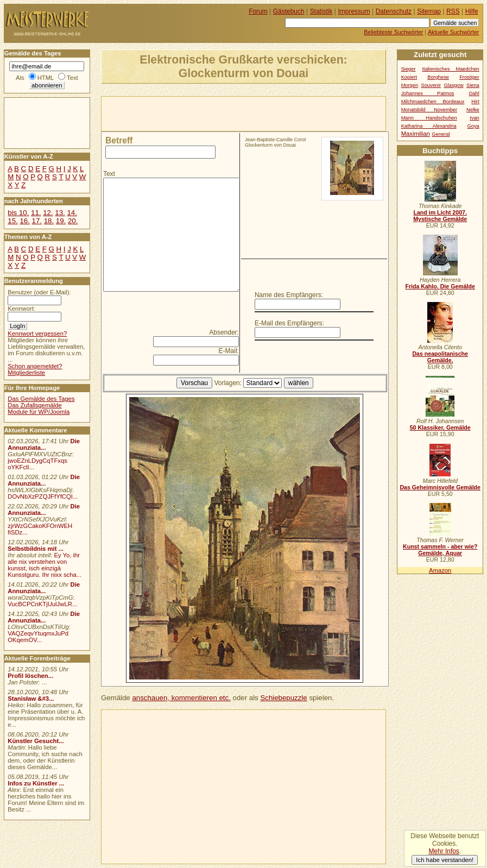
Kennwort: (21, 309)
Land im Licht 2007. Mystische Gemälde (440, 216)
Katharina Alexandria (429, 126)
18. (49, 221)
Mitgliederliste (26, 373)
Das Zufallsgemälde (35, 405)
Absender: (224, 332)
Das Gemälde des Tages (41, 399)
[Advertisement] (229, 113)
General (441, 134)
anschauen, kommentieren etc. (181, 698)
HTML (46, 78)
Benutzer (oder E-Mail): (39, 292)
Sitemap (429, 11)
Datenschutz (394, 11)
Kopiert (409, 77)
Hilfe (472, 11)
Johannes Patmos (428, 93)
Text (109, 174)
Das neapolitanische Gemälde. (440, 357)
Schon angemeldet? (35, 366)
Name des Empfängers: (289, 295)
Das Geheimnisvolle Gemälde (440, 487)
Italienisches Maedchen (450, 69)
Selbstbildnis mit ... (36, 549)
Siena (473, 85)
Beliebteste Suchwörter (393, 32)
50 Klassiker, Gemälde (440, 427)
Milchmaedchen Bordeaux (433, 102)
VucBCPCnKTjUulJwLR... (42, 604)
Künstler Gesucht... (36, 741)
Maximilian (416, 134)
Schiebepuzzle (283, 698)
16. (24, 221)
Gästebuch (289, 11)
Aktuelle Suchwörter (453, 32)
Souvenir (431, 85)
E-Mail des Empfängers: (289, 323)
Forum (258, 11)
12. (48, 213)
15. (12, 221)
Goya (473, 126)
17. (37, 221)
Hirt (475, 102)
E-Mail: (229, 351)
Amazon (440, 570)
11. (36, 213)
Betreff (119, 140)
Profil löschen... (30, 676)
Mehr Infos (444, 851)
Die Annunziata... (44, 444)
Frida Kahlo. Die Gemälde (440, 286)
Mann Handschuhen (429, 118)
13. (60, 213)
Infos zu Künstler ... (36, 783)
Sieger (409, 69)
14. (72, 213)
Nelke (473, 110)
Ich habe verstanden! (445, 860)
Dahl (474, 93)
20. (73, 221)
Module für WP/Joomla (39, 412)
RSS (453, 11)
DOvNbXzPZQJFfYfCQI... (43, 496)
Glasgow (454, 85)
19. (61, 221)
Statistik (321, 11)
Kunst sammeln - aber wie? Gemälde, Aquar (440, 550)
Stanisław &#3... (31, 699)
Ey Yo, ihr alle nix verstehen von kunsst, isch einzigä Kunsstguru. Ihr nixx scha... (45, 565)
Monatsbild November (429, 110)
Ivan (475, 118)
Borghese (438, 77)
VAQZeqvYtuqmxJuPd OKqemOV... (38, 637)
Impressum (354, 11)
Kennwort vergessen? (37, 334)
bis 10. (18, 213)
